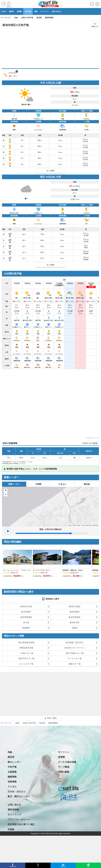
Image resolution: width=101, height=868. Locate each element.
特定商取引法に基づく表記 (21, 824)
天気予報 (28, 11)
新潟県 (42, 723)
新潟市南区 (75, 612)
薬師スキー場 (75, 664)
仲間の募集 (64, 772)
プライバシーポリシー (19, 820)
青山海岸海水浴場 (26, 642)
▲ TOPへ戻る (50, 718)
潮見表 (11, 11)
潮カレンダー (14, 762)
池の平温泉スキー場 (75, 653)
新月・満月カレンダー (19, 796)
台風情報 (12, 772)
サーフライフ (6, 723)
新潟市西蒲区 (26, 617)
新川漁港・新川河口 (75, 642)
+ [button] (6, 490)
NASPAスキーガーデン (75, 648)
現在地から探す (52, 599)
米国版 (11, 829)
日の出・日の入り (17, 792)
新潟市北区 (75, 622)
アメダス (12, 787)
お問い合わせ (56, 11)
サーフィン (45, 11)
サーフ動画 (64, 767)
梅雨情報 (12, 777)
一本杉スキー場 (26, 653)
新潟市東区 (26, 612)
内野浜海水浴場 (26, 648)
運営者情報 (13, 810)
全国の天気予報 (29, 723)
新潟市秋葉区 (75, 617)
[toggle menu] (97, 3)
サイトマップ (14, 815)
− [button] (6, 495)
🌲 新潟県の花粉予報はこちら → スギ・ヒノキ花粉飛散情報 (30, 469)
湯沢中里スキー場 (26, 658)
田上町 (26, 622)
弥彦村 (75, 628)
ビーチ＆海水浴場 (67, 762)
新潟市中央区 (26, 606)
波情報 (19, 11)
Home (4, 11)
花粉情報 (12, 782)
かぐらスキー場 (75, 658)
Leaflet (70, 525)
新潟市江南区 (75, 606)
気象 (36, 11)
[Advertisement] (50, 49)
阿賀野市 (26, 628)
